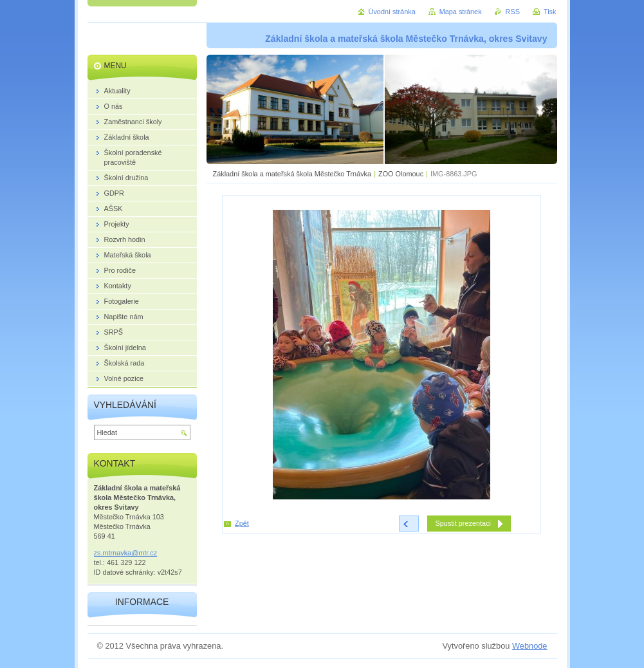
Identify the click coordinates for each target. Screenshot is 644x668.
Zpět (242, 523)
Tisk (550, 12)
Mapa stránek (461, 12)
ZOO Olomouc (401, 174)
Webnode (530, 646)
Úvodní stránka (392, 12)
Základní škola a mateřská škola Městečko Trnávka (292, 174)
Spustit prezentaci (463, 523)
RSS (513, 12)
